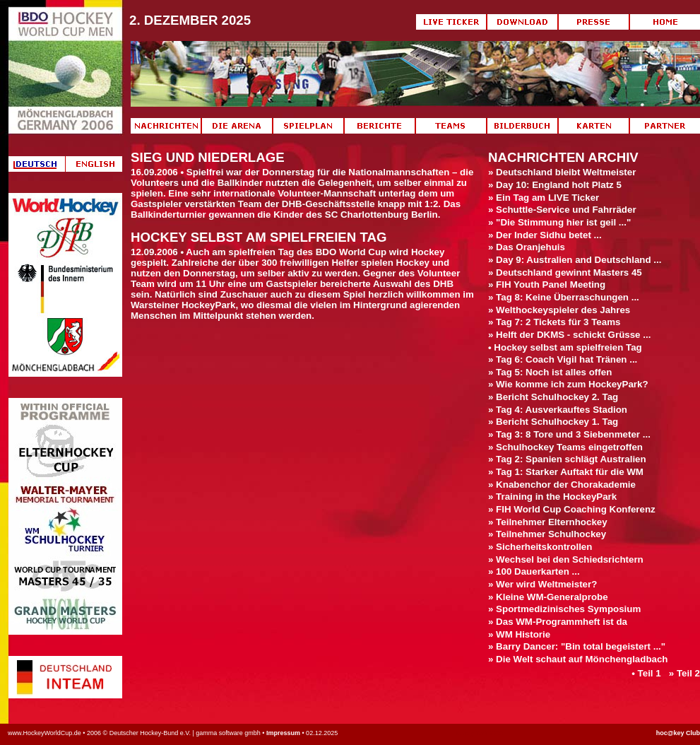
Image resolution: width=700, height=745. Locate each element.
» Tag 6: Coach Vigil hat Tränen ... (563, 359)
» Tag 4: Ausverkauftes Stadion (558, 410)
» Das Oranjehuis (527, 247)
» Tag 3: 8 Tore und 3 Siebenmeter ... (569, 434)
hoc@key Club (678, 733)
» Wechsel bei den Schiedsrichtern (566, 559)
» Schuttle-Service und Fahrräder (562, 210)
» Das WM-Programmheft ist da (558, 622)
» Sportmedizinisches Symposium (564, 609)
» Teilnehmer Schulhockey (547, 534)
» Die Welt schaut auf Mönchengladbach (578, 659)
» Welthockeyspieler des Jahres (559, 310)
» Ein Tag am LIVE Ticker (544, 198)
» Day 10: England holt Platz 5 (555, 185)
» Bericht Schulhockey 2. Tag (553, 397)
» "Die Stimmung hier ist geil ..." (559, 222)
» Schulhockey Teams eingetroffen (565, 447)
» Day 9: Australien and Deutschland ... (575, 260)
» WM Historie (519, 634)
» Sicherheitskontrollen (540, 547)
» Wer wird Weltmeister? (542, 584)
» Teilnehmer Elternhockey (548, 522)
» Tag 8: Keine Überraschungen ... (564, 297)
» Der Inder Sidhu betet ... (545, 235)
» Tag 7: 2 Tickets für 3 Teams (554, 322)
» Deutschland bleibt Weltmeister (562, 172)
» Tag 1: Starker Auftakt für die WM (566, 472)
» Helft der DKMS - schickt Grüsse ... (569, 335)
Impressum (283, 733)
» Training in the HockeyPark (552, 497)
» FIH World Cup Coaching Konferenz (572, 509)
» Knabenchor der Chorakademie (562, 485)
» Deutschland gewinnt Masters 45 (565, 272)
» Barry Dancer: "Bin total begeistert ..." (577, 646)
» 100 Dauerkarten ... (534, 571)
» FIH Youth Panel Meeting (547, 284)
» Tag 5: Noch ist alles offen (550, 372)
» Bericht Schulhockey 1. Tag (553, 422)
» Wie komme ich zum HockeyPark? (568, 384)
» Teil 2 (684, 673)
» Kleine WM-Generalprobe (548, 597)
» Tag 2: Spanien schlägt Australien (567, 459)
